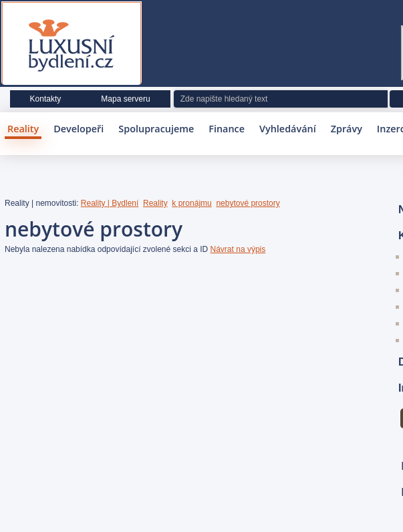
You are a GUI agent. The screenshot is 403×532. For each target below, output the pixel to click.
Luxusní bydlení (72, 46)
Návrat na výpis (238, 249)
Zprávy (347, 129)
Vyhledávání (288, 129)
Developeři (79, 129)
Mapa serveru (125, 99)
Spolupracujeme (156, 129)
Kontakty (46, 99)
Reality (23, 129)
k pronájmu (191, 203)
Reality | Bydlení (110, 203)
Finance (227, 129)
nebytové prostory (248, 203)
